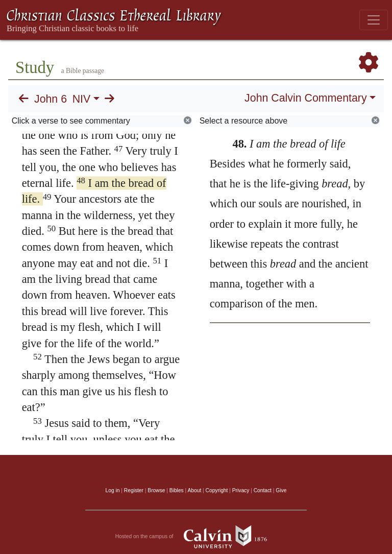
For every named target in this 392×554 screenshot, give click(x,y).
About (194, 490)
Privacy (241, 490)
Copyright (217, 490)
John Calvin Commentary (305, 98)
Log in (113, 490)
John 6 (51, 99)
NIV (82, 99)
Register (134, 490)
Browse (156, 490)
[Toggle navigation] (374, 20)
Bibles (177, 490)
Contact (263, 490)
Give (281, 490)
